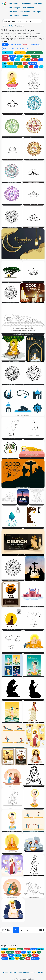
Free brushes (25, 12)
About (33, 973)
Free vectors (13, 4)
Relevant (6, 48)
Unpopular (23, 48)
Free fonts (38, 4)
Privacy (26, 973)
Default (5, 45)
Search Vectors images (12, 21)
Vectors (11, 26)
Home (4, 26)
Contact (40, 973)
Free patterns (14, 16)
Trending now (15, 45)
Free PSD (26, 16)
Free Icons (13, 12)
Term (20, 973)
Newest (25, 45)
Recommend (35, 45)
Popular (14, 48)
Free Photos (26, 4)
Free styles (37, 12)
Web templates (29, 8)
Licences (13, 973)
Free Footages (14, 8)
